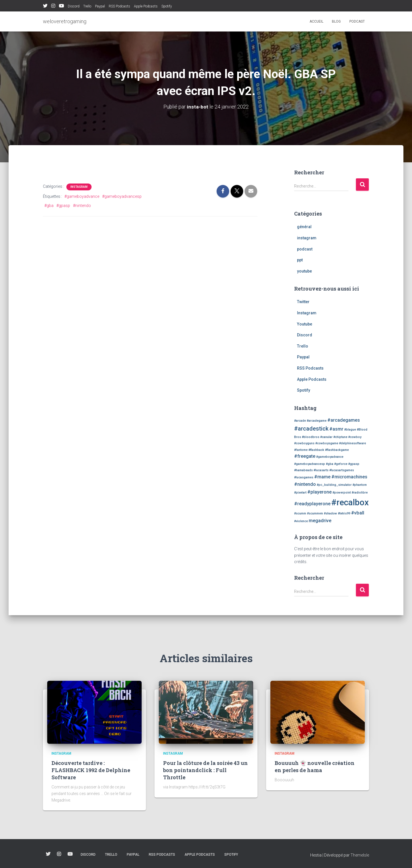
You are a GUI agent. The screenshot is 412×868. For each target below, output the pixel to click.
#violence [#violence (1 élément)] (301, 521)
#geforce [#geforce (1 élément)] (341, 464)
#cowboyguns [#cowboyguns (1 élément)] (304, 443)
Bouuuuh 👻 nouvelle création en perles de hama (315, 767)
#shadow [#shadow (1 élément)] (330, 513)
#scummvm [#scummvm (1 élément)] (315, 513)
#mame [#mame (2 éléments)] (322, 477)
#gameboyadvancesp (122, 196)
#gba (49, 206)
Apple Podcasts (146, 6)
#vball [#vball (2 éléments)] (358, 513)
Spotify (167, 6)
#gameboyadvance (82, 196)
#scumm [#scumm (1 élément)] (300, 513)
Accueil (316, 21)
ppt (300, 260)
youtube (304, 271)
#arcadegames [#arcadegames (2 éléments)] (344, 420)
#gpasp (63, 206)
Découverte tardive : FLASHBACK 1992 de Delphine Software (91, 770)
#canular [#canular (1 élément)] (326, 437)
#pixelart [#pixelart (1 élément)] (300, 493)
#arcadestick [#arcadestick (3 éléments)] (311, 429)
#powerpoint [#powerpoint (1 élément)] (342, 493)
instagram (79, 187)
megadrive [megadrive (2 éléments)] (320, 521)
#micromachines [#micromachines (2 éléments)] (349, 477)
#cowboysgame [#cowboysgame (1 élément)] (327, 443)
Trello (87, 6)
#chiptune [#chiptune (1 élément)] (340, 437)
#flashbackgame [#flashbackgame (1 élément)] (337, 450)
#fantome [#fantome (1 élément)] (301, 450)
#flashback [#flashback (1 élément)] (316, 450)
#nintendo (82, 206)
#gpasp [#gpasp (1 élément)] (354, 464)
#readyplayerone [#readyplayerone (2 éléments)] (312, 504)
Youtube (62, 7)
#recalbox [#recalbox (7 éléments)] (350, 502)
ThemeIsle (360, 855)
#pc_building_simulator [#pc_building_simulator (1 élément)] (334, 485)
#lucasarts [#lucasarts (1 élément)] (321, 470)
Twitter (45, 7)
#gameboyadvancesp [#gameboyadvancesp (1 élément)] (310, 464)
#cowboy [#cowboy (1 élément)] (355, 437)
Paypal (100, 6)
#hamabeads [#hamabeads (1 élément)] (303, 470)
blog (336, 21)
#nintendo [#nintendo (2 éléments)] (305, 484)
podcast (357, 21)
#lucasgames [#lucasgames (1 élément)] (304, 477)
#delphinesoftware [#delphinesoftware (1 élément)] (352, 443)
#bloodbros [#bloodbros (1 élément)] (311, 437)
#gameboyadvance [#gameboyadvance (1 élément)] (330, 457)
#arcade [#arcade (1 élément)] (300, 421)
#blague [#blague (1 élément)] (350, 430)
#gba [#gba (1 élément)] (330, 464)
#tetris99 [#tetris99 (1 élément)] (344, 513)
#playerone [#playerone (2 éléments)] (319, 492)
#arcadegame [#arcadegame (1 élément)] (317, 421)
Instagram (53, 7)
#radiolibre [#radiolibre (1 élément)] (360, 493)
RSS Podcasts (119, 6)
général (304, 227)
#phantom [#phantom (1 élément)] (360, 485)
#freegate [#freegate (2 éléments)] (305, 456)
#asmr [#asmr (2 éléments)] (336, 429)
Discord (74, 6)
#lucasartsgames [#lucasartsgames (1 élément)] (342, 470)
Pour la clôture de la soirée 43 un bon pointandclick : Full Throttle (205, 770)
